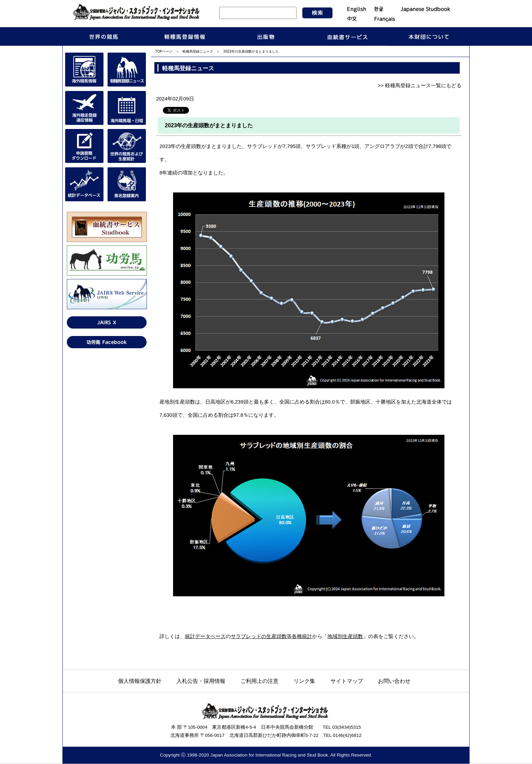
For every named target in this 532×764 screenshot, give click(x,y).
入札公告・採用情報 (201, 681)
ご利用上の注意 (260, 681)
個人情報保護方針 (140, 681)
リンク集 (304, 681)
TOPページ (164, 51)
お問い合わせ (394, 681)
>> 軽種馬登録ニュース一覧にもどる (420, 85)
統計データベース (205, 636)
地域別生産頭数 (345, 636)
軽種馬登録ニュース (198, 51)
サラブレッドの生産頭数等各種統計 (271, 636)
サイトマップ (347, 681)
